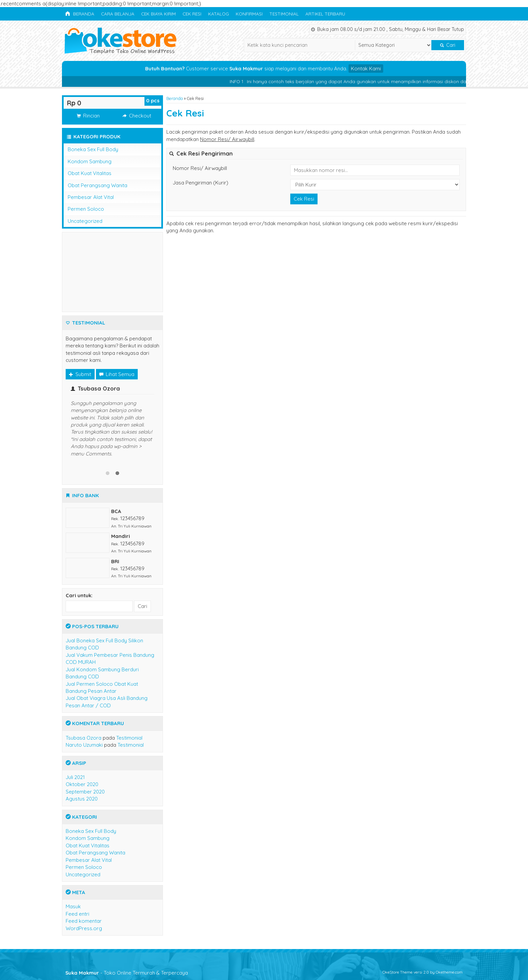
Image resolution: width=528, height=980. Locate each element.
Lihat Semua (117, 374)
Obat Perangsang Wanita (97, 185)
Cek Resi (192, 14)
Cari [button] (448, 45)
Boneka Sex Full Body (93, 149)
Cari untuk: (79, 595)
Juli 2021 (75, 777)
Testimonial (284, 14)
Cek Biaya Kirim (158, 14)
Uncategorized (85, 221)
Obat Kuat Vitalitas (90, 173)
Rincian (88, 116)
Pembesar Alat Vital (91, 197)
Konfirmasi (249, 14)
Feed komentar (84, 921)
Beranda (80, 14)
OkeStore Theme (398, 972)
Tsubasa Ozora (84, 738)
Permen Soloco (86, 209)
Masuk (73, 906)
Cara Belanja (118, 14)
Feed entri (77, 914)
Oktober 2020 (82, 784)
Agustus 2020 (82, 799)
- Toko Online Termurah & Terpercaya (127, 973)
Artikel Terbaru (325, 14)
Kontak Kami (366, 69)
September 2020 (85, 792)
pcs (153, 100)
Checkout (137, 116)
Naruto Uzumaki (84, 745)
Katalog (219, 14)
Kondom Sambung (90, 161)
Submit (80, 374)
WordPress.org (84, 928)
